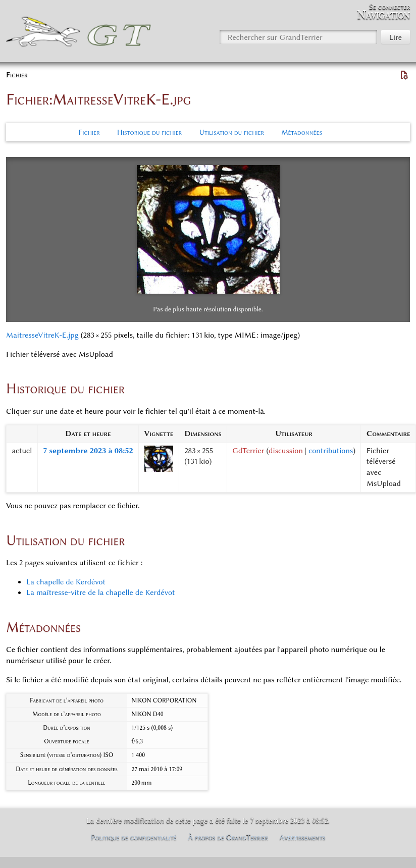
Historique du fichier (149, 132)
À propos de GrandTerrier (228, 837)
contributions (331, 451)
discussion (286, 451)
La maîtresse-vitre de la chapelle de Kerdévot (100, 592)
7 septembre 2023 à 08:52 (88, 451)
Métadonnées (302, 132)
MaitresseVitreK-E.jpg (42, 335)
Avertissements (303, 837)
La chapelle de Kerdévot (66, 582)
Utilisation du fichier (231, 132)
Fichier (89, 132)
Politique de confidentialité (134, 837)
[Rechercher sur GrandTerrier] (298, 37)
